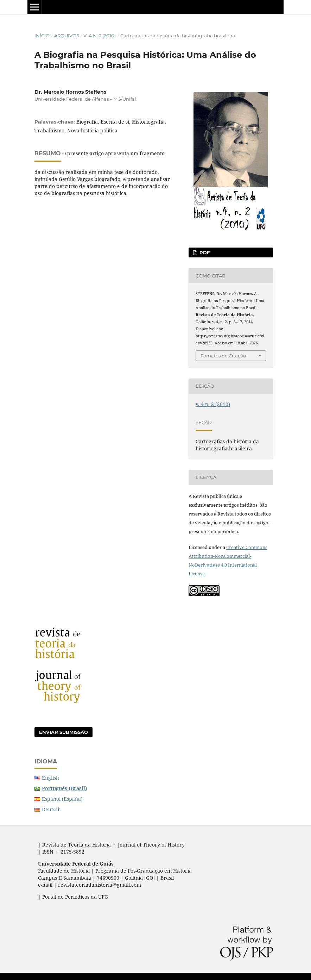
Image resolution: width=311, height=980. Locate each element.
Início (42, 36)
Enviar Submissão (64, 732)
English (50, 778)
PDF (204, 252)
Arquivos (67, 36)
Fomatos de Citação (223, 356)
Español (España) (62, 799)
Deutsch (51, 809)
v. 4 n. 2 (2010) (100, 36)
